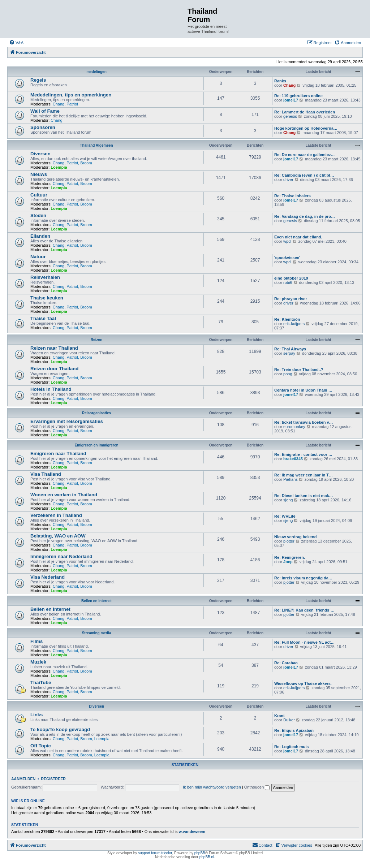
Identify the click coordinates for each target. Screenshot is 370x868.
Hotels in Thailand (51, 389)
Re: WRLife (285, 516)
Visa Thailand (46, 474)
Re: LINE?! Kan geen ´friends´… (304, 610)
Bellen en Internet (50, 609)
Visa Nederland (48, 577)
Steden (38, 215)
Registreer (53, 779)
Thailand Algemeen (96, 145)
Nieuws (39, 174)
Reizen (96, 340)
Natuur (38, 257)
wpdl (287, 241)
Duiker (289, 720)
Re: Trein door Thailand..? (299, 370)
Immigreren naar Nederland (61, 556)
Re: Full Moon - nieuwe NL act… (304, 642)
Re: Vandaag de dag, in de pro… (305, 216)
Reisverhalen (45, 277)
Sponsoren (43, 127)
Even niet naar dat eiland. (298, 237)
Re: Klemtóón (287, 319)
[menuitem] (16, 43)
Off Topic (41, 746)
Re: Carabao (286, 663)
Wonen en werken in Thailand (64, 495)
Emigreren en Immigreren (96, 445)
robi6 (288, 282)
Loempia (59, 167)
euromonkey (294, 427)
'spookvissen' (287, 258)
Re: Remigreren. (290, 557)
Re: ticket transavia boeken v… (304, 422)
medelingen (96, 72)
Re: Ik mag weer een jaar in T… (304, 475)
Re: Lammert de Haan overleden (305, 112)
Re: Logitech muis (291, 747)
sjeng (288, 500)
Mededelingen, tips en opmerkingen (71, 95)
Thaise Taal (43, 318)
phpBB (200, 853)
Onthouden (257, 787)
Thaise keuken (47, 298)
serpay (289, 353)
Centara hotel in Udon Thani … (303, 390)
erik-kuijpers (294, 324)
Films (36, 641)
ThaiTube (41, 683)
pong (288, 374)
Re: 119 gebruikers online (298, 96)
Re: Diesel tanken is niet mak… (304, 496)
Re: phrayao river (291, 299)
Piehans (291, 479)
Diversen (40, 154)
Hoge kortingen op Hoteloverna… (306, 128)
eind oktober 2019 (291, 278)
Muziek (38, 662)
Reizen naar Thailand (54, 348)
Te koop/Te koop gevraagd (60, 729)
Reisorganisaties (96, 413)
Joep (288, 562)
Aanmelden (23, 779)
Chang (289, 85)
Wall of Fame (45, 111)
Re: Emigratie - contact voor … (303, 454)
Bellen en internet (96, 601)
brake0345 (293, 459)
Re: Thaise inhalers (292, 196)
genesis (290, 116)
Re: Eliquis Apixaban (294, 730)
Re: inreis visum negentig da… (303, 578)
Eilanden (40, 236)
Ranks (280, 81)
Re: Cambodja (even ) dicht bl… (304, 175)
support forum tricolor (155, 853)
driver (288, 180)
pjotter (289, 541)
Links (36, 715)
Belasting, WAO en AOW (58, 536)
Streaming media (97, 633)
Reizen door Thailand (54, 369)
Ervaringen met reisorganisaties (67, 421)
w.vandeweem (192, 832)
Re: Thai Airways (290, 349)
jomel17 (291, 100)
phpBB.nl (207, 857)
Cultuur (39, 195)
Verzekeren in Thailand (56, 515)
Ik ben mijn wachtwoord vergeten (212, 787)
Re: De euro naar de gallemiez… (305, 155)
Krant (279, 716)
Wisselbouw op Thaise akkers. (303, 683)
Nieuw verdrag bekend (295, 537)
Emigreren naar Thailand (58, 454)
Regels (38, 80)
